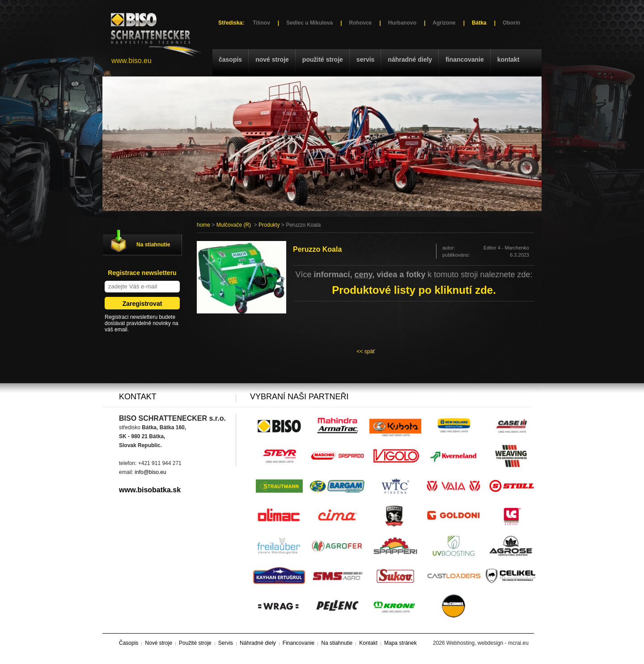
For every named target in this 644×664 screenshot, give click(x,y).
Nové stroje (272, 59)
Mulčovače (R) (234, 225)
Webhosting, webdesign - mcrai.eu (487, 643)
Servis (365, 59)
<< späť (366, 351)
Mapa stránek (400, 643)
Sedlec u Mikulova (309, 23)
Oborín (511, 23)
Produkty (269, 225)
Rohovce (361, 23)
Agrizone (444, 23)
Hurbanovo (402, 23)
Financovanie (465, 59)
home (203, 225)
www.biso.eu (131, 61)
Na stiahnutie (153, 245)
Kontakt (508, 59)
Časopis (230, 59)
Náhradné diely (410, 59)
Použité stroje (323, 59)
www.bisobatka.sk (150, 490)
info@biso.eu (150, 472)
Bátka (479, 23)
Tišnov (261, 23)
